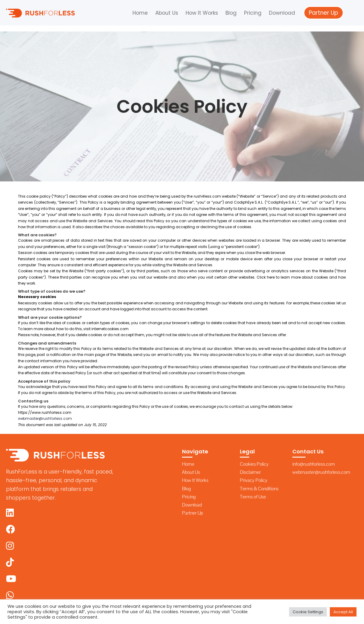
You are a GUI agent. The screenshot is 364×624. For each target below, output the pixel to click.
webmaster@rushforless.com (45, 418)
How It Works (202, 13)
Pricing (253, 13)
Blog (231, 13)
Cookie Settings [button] (308, 612)
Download (282, 13)
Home (140, 13)
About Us (167, 13)
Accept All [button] (343, 612)
